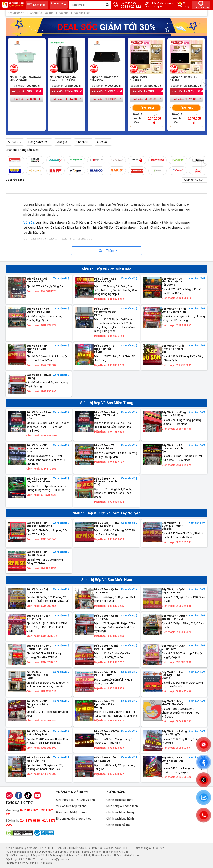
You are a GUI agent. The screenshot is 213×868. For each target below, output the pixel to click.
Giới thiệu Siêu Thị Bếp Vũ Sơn (76, 800)
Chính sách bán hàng (120, 812)
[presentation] (205, 85)
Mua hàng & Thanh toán (122, 806)
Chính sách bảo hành (120, 819)
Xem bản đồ (61, 279)
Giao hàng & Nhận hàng (71, 812)
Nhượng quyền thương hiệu (74, 819)
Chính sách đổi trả (118, 825)
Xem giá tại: (59, 5)
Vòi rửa (29, 223)
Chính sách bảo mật (120, 800)
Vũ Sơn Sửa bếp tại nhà (71, 806)
